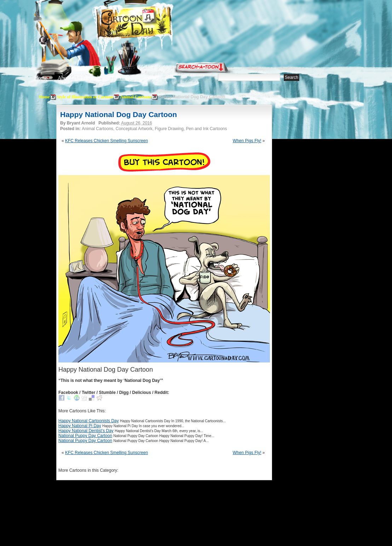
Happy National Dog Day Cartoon (119, 114)
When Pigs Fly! (247, 141)
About (64, 78)
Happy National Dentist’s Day (86, 431)
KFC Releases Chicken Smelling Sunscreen (106, 141)
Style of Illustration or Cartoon (85, 97)
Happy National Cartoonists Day (89, 421)
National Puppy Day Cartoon (85, 436)
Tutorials (120, 78)
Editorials (91, 78)
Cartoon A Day (151, 24)
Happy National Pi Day (80, 426)
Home (41, 78)
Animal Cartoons (136, 97)
